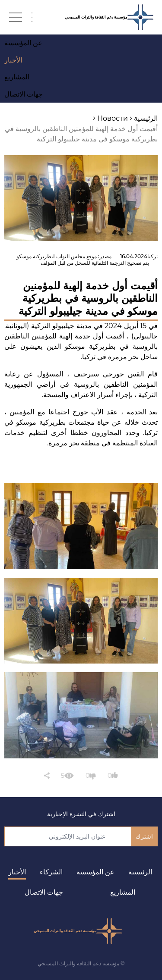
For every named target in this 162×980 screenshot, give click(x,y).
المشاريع (123, 892)
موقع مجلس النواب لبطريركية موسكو (57, 256)
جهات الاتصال (44, 892)
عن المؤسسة (95, 872)
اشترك (144, 836)
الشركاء (51, 872)
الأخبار (17, 872)
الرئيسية (140, 872)
